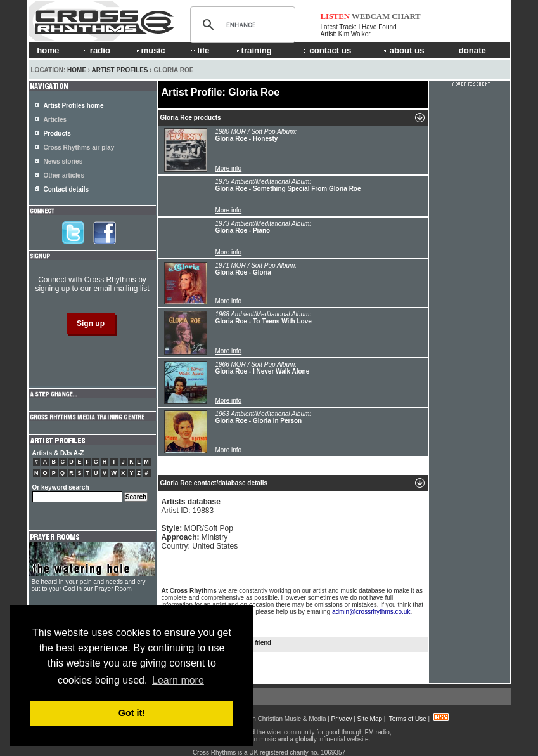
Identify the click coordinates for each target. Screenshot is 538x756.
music (150, 50)
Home (77, 70)
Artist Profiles (120, 70)
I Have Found (378, 27)
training (253, 50)
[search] (241, 25)
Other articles (64, 175)
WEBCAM (371, 16)
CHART (406, 16)
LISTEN (336, 16)
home (45, 50)
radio (96, 50)
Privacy (342, 719)
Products (57, 134)
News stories (63, 161)
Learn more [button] (178, 680)
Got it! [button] (132, 713)
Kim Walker (355, 34)
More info (229, 168)
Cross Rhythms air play (79, 147)
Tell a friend (248, 643)
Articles (55, 120)
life (199, 50)
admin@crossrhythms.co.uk (371, 612)
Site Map (370, 719)
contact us (327, 50)
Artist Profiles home (74, 106)
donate (470, 50)
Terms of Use (408, 719)
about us (403, 50)
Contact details (67, 189)
